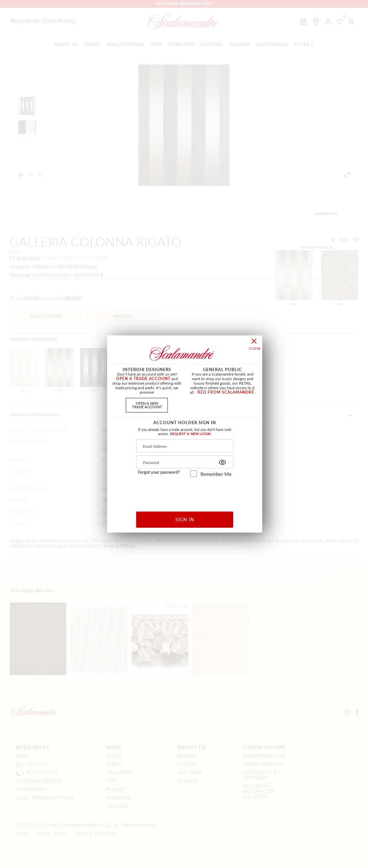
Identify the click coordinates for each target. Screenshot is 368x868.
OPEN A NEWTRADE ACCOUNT (147, 405)
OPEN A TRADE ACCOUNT (143, 379)
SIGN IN (185, 519)
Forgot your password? (159, 472)
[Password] (185, 462)
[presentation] (185, 492)
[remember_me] (194, 474)
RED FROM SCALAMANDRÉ (226, 392)
